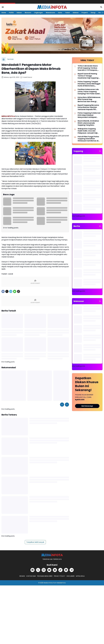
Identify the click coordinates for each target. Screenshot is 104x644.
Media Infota (48, 583)
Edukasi (76, 13)
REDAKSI (22, 576)
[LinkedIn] (66, 570)
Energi (93, 13)
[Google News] (55, 570)
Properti (85, 13)
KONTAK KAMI (31, 576)
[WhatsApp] (15, 291)
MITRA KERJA (80, 576)
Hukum (19, 13)
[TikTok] (60, 570)
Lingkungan (38, 13)
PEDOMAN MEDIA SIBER (45, 576)
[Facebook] (3, 291)
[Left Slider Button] (62, 405)
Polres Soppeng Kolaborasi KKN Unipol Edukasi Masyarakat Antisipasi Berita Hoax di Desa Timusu (89, 115)
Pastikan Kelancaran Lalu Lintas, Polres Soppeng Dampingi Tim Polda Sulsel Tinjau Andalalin (89, 92)
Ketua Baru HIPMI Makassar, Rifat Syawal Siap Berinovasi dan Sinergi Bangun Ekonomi (89, 100)
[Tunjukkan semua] (100, 151)
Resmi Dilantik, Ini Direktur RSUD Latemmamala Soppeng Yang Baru (88, 123)
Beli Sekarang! (87, 406)
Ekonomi (28, 13)
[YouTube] (49, 570)
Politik (11, 13)
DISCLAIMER (71, 576)
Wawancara (50, 13)
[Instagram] (44, 570)
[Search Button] (101, 7)
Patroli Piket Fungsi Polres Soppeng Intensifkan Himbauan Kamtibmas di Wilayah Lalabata (88, 139)
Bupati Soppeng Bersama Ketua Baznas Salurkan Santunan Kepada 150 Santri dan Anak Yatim (88, 107)
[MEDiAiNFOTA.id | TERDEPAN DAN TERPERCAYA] (52, 555)
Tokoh (67, 13)
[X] (7, 291)
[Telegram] (11, 291)
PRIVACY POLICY (60, 576)
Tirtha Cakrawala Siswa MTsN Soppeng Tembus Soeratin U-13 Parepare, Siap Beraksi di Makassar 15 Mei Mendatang (89, 68)
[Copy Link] (18, 291)
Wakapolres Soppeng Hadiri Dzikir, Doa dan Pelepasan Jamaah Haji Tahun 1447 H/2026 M (87, 131)
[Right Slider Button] (102, 13)
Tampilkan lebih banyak (35, 542)
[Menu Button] (3, 7)
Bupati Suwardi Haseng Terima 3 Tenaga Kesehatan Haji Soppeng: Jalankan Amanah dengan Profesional (89, 76)
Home (4, 13)
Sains (60, 13)
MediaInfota (61, 583)
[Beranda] (4, 59)
